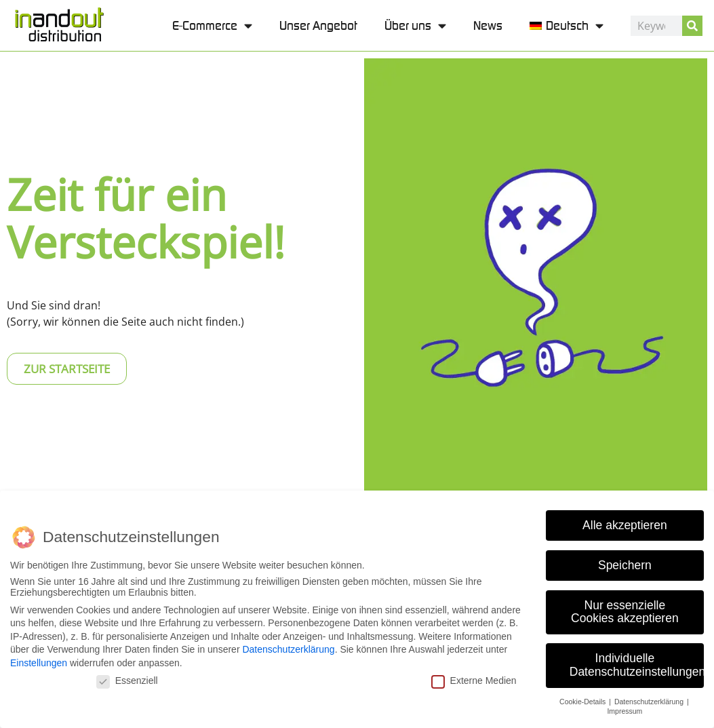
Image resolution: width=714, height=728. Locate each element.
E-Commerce (212, 25)
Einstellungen (39, 661)
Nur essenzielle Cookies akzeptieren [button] (625, 610)
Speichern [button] (625, 563)
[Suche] (692, 26)
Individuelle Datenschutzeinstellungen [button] (637, 663)
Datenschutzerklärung (288, 648)
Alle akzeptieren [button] (625, 523)
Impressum (624, 710)
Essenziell (127, 678)
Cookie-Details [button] (583, 700)
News (488, 25)
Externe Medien (474, 678)
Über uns (415, 25)
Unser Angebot (318, 25)
